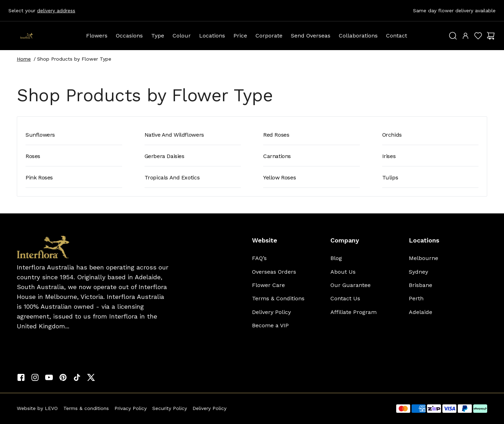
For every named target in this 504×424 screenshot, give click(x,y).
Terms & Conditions (278, 298)
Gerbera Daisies (164, 156)
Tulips (390, 177)
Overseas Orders (274, 272)
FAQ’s (259, 258)
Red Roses (276, 135)
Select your (42, 11)
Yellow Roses (279, 177)
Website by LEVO (37, 408)
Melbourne (423, 258)
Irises (389, 156)
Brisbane (421, 285)
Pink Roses (39, 177)
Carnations (277, 156)
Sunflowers (40, 135)
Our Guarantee (351, 285)
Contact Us (345, 298)
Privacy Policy (131, 408)
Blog (336, 258)
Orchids (392, 135)
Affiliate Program (353, 312)
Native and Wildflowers (174, 135)
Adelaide (421, 312)
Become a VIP (270, 325)
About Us (343, 272)
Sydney (418, 272)
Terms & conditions (86, 408)
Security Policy (170, 408)
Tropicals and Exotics (172, 177)
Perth (416, 298)
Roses (33, 156)
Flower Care (268, 285)
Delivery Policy (271, 312)
